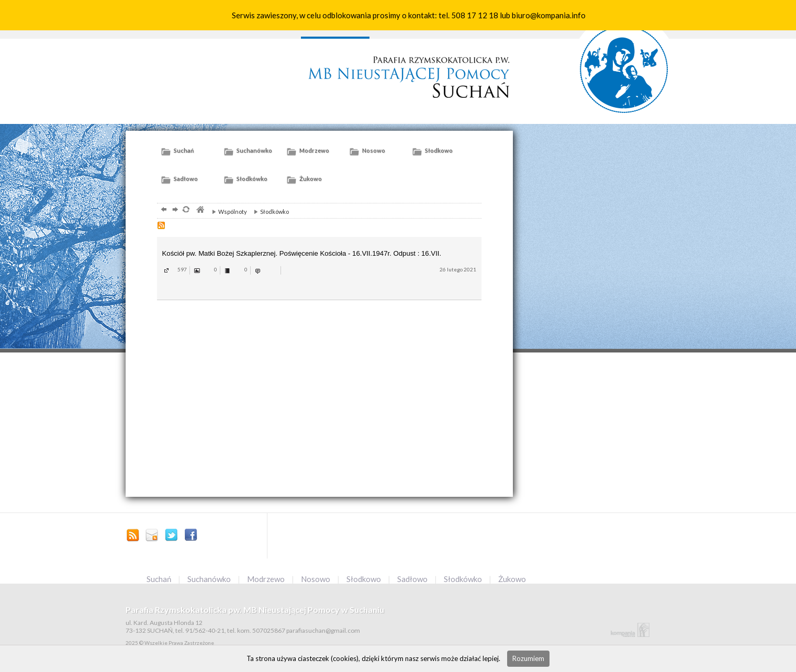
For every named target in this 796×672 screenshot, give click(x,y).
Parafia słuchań (406, 72)
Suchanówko (210, 579)
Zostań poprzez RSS (133, 536)
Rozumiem (528, 658)
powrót (162, 210)
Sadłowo (413, 579)
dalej (174, 210)
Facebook (191, 536)
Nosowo (316, 579)
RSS (162, 226)
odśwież (186, 210)
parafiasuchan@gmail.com (152, 536)
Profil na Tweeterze (171, 536)
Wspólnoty (227, 212)
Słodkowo (365, 579)
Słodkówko (269, 212)
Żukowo (512, 579)
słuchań (624, 60)
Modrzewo (267, 579)
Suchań (160, 579)
